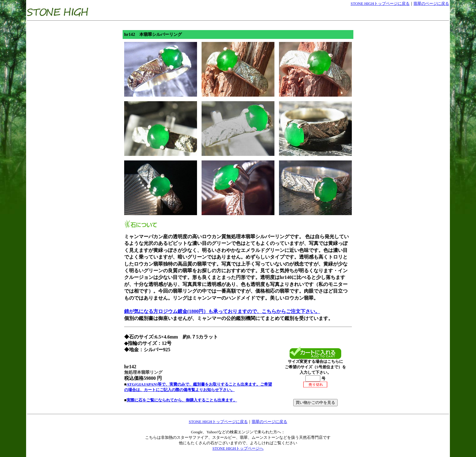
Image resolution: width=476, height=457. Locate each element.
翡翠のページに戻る (431, 3)
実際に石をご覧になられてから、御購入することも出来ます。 (182, 400)
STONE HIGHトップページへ (238, 448)
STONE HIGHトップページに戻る (380, 3)
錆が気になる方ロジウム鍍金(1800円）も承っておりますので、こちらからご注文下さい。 (222, 311)
